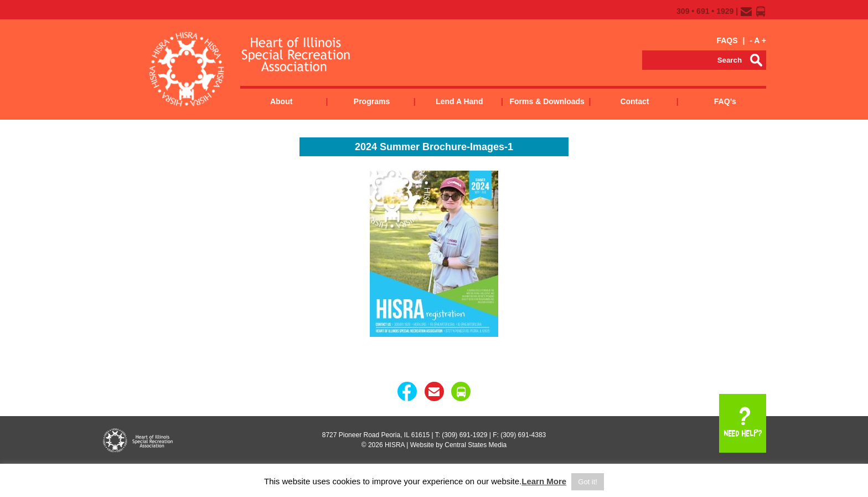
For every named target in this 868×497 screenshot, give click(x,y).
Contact (634, 101)
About (281, 101)
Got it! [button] (588, 482)
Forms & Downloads (547, 101)
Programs (372, 101)
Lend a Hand (459, 101)
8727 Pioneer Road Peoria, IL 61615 (376, 435)
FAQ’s (725, 101)
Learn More (544, 481)
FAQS (727, 40)
